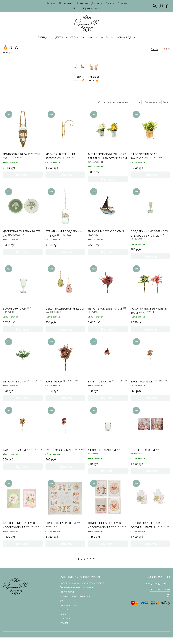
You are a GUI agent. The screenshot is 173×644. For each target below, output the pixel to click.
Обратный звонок (160, 596)
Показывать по (153, 102)
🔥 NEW (105, 37)
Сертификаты (67, 598)
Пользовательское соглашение (77, 594)
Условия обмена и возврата (75, 603)
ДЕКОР (59, 37)
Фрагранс (88, 37)
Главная (154, 49)
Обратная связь (91, 8)
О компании (66, 3)
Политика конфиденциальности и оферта (82, 589)
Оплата (110, 3)
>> (94, 565)
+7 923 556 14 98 (159, 584)
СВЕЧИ (74, 37)
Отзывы (122, 3)
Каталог (51, 3)
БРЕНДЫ (43, 37)
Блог (76, 8)
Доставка (97, 3)
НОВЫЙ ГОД (124, 37)
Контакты (82, 3)
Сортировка (105, 102)
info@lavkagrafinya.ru (158, 590)
